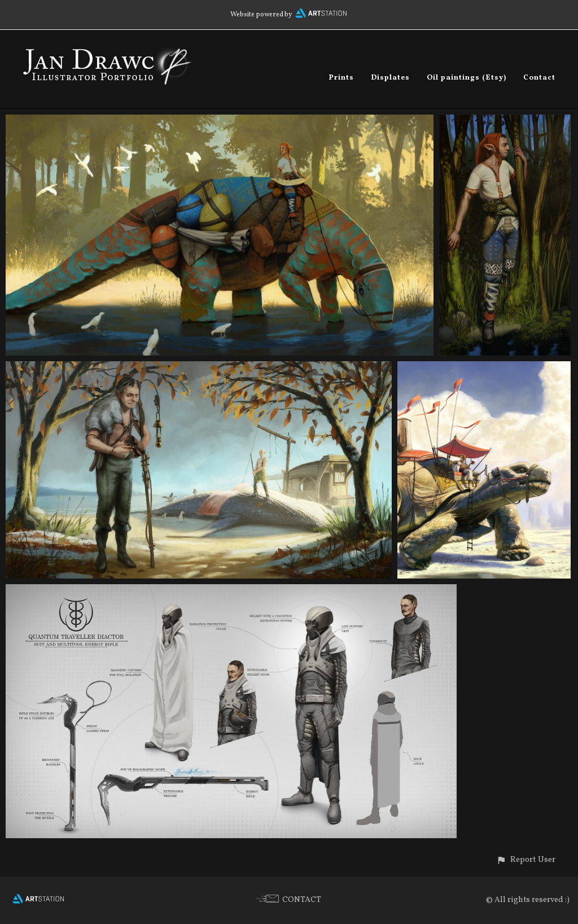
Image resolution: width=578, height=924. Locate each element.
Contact (539, 78)
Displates (390, 78)
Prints (341, 78)
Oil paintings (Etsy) (467, 78)
